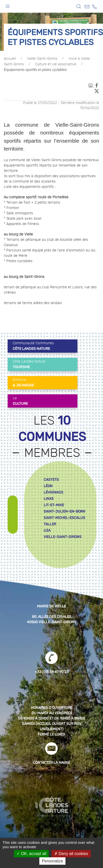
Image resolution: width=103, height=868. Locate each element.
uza (47, 530)
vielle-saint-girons (63, 537)
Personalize (53, 861)
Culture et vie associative (56, 64)
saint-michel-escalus (64, 518)
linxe (49, 499)
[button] (8, 5)
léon (48, 486)
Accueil (10, 59)
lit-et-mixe (54, 505)
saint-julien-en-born (64, 511)
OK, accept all (31, 854)
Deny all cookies (71, 854)
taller (50, 524)
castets (51, 480)
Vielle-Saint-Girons (42, 59)
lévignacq (53, 492)
